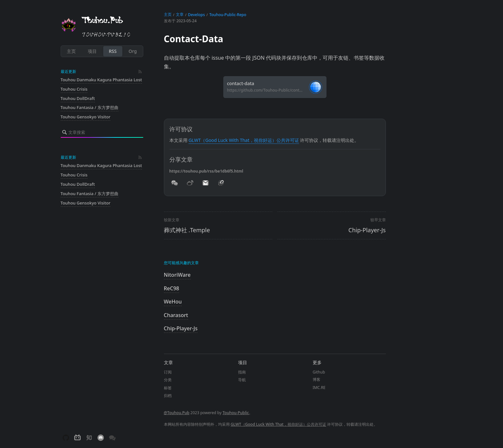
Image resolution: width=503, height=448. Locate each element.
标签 (168, 388)
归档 (168, 396)
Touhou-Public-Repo (228, 15)
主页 (71, 51)
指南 (242, 372)
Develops (196, 15)
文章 (180, 14)
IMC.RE (319, 388)
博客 (317, 379)
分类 (168, 380)
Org (133, 51)
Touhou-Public (236, 413)
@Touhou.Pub (177, 413)
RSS (113, 51)
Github (319, 372)
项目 (92, 51)
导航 (242, 380)
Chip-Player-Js (367, 230)
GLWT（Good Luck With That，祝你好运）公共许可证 (244, 140)
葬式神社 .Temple (187, 230)
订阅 (168, 372)
